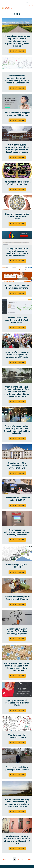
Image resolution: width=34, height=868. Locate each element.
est (31, 2)
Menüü (31, 7)
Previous (29, 859)
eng (27, 2)
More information (17, 51)
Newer (5, 859)
